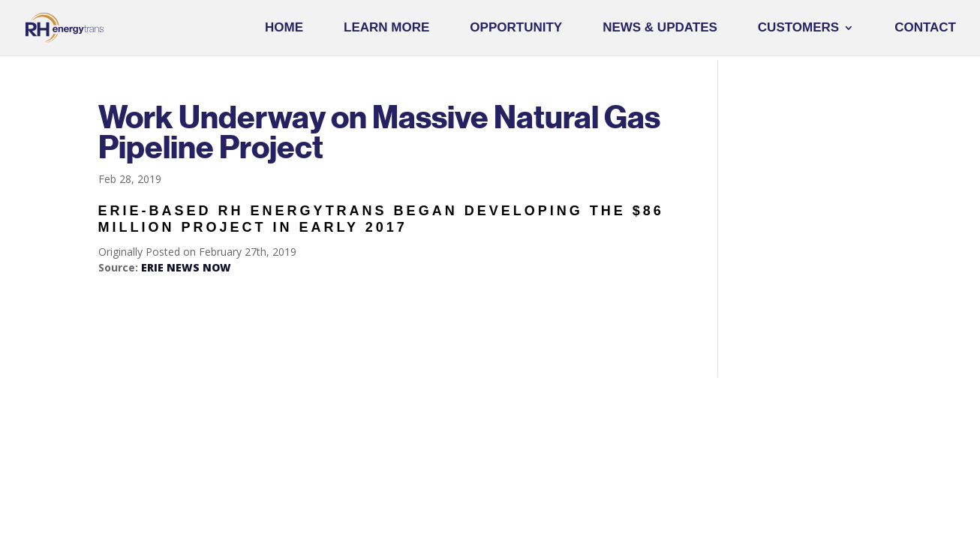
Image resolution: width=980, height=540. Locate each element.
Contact (925, 28)
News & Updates (660, 28)
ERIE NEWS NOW (186, 267)
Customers (798, 28)
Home (284, 28)
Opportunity (516, 28)
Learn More (386, 28)
